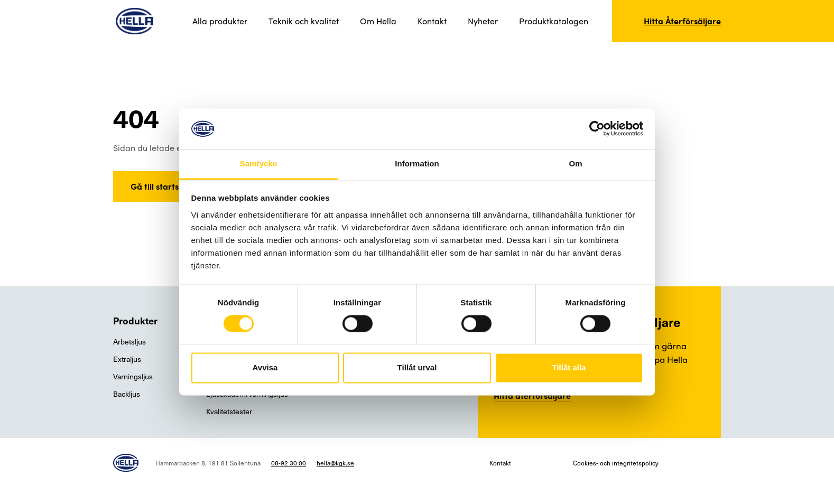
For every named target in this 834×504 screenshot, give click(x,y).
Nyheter (483, 21)
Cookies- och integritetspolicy (616, 463)
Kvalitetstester (229, 411)
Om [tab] (575, 164)
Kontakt (432, 21)
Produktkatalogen (554, 21)
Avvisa (265, 367)
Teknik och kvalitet (304, 21)
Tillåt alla (569, 367)
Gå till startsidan (163, 186)
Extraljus (127, 359)
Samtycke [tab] (259, 164)
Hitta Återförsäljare (682, 21)
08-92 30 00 (289, 463)
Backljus (127, 394)
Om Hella (378, 21)
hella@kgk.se (335, 463)
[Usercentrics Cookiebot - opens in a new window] (597, 129)
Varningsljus (133, 376)
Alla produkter (220, 21)
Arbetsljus (129, 342)
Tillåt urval (417, 367)
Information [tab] (417, 164)
